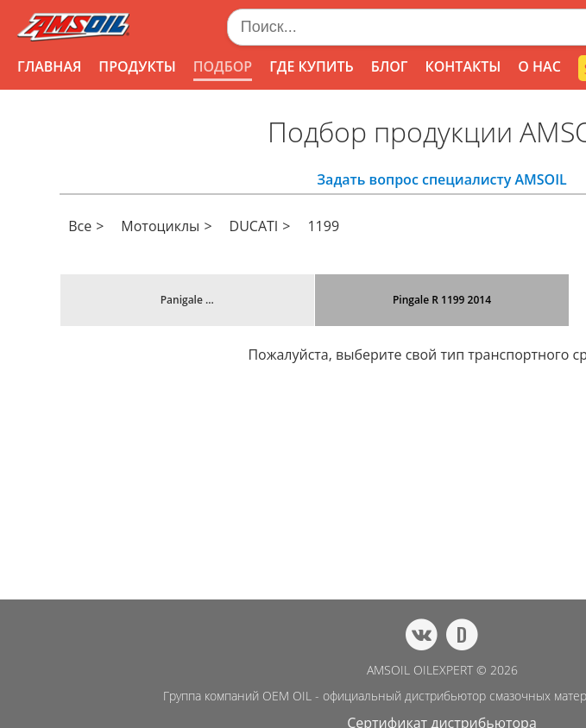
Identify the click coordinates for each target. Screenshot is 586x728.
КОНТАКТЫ (463, 66)
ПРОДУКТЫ (137, 66)
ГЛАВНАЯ (49, 66)
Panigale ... (187, 300)
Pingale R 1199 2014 (442, 300)
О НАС (539, 66)
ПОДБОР (223, 66)
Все (80, 226)
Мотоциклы (160, 226)
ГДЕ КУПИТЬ (312, 66)
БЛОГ (390, 66)
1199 (323, 226)
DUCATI (254, 226)
